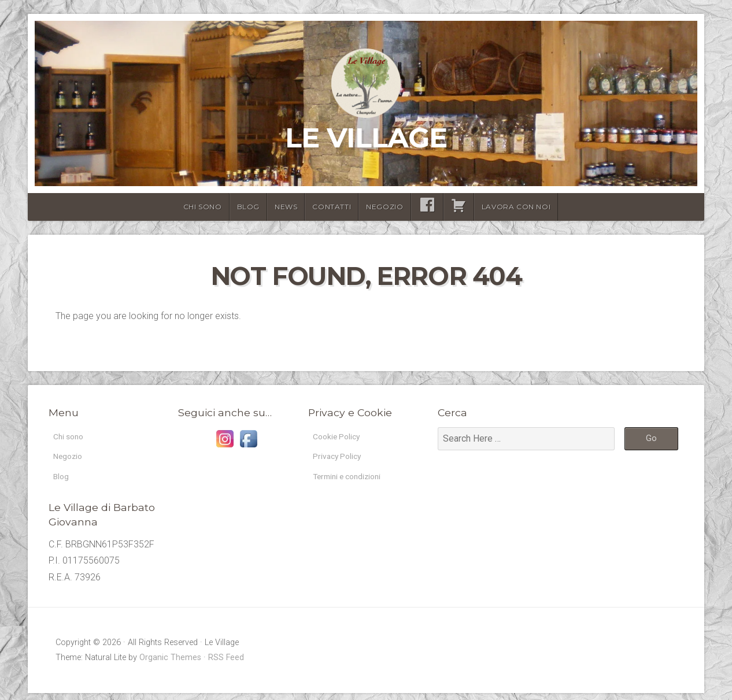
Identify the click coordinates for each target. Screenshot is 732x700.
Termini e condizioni (353, 482)
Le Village (366, 138)
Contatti (332, 207)
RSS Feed (226, 664)
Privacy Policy (342, 459)
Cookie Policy (341, 437)
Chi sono (203, 207)
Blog (248, 207)
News (286, 207)
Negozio (385, 207)
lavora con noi (516, 207)
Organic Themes (170, 664)
